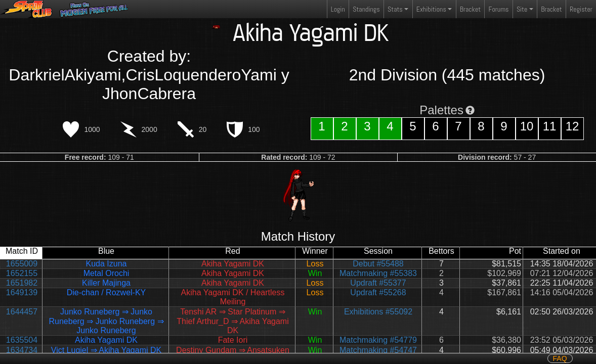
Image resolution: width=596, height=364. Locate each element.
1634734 (22, 350)
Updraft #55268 (378, 292)
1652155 (22, 273)
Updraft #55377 (378, 283)
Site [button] (522, 9)
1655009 (22, 264)
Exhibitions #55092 (378, 312)
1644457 (22, 312)
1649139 (22, 292)
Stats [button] (395, 9)
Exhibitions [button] (431, 9)
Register (581, 9)
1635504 (22, 340)
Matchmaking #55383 (378, 273)
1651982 (22, 283)
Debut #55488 (378, 264)
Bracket (470, 9)
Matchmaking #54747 (378, 350)
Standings (366, 11)
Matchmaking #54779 (378, 340)
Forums (499, 9)
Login (338, 9)
